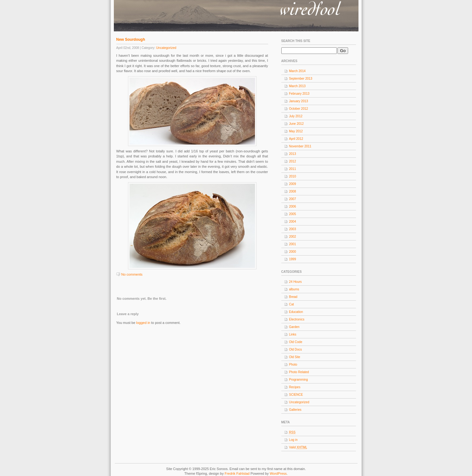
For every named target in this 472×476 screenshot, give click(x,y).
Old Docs (296, 349)
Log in (293, 440)
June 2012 (297, 124)
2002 (293, 237)
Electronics (297, 319)
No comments (132, 274)
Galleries (295, 410)
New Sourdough (131, 40)
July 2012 (296, 116)
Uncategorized (166, 48)
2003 (293, 229)
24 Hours (296, 282)
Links (293, 334)
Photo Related (299, 372)
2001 (293, 244)
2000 (293, 252)
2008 (293, 191)
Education (296, 312)
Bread (293, 297)
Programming (299, 380)
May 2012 (296, 131)
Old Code (296, 342)
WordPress (278, 473)
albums (294, 289)
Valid (298, 447)
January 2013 (299, 101)
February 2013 (299, 94)
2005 (293, 214)
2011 (293, 169)
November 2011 (300, 146)
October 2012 (299, 109)
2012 (293, 161)
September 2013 (301, 79)
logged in (143, 323)
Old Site (295, 357)
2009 (293, 184)
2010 (293, 176)
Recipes (295, 387)
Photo (293, 365)
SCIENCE (296, 395)
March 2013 (297, 86)
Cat (292, 304)
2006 (293, 206)
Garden (294, 327)
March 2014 (297, 71)
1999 (293, 259)
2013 (293, 154)
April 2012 (296, 139)
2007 (293, 199)
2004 (293, 222)
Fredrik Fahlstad (238, 473)
